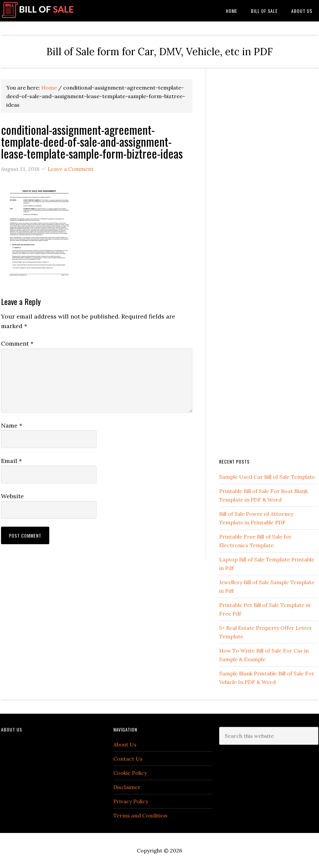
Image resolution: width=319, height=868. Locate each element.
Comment (17, 343)
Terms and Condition (140, 815)
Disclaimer (127, 787)
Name (12, 425)
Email (11, 461)
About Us (125, 744)
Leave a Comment (71, 169)
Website (12, 496)
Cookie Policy (130, 773)
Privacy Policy (131, 801)
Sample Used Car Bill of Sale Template (267, 477)
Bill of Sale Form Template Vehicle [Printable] (51, 11)
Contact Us (128, 759)
